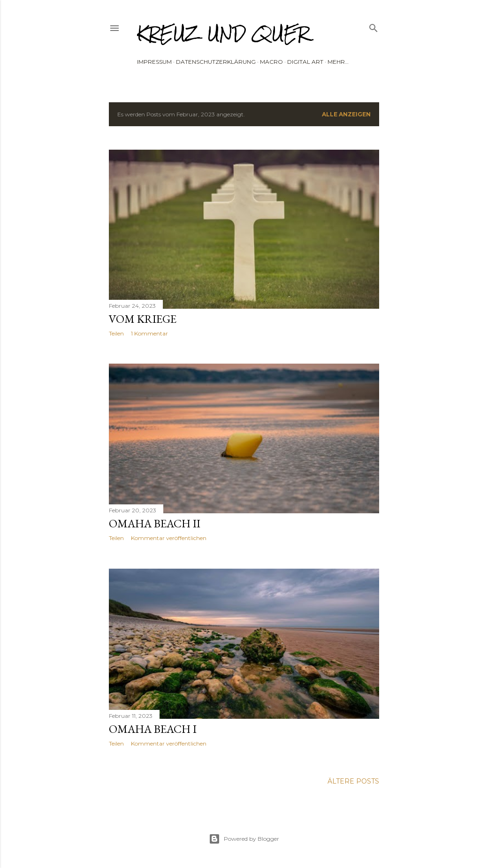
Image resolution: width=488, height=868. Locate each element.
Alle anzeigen (346, 114)
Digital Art (305, 62)
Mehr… (338, 62)
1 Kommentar (149, 333)
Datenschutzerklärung (216, 62)
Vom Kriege (143, 319)
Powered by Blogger (244, 839)
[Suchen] (374, 26)
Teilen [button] (116, 333)
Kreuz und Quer (223, 34)
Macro (271, 62)
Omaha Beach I (153, 729)
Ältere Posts (353, 781)
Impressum (154, 62)
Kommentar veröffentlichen (169, 538)
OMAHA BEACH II (155, 523)
